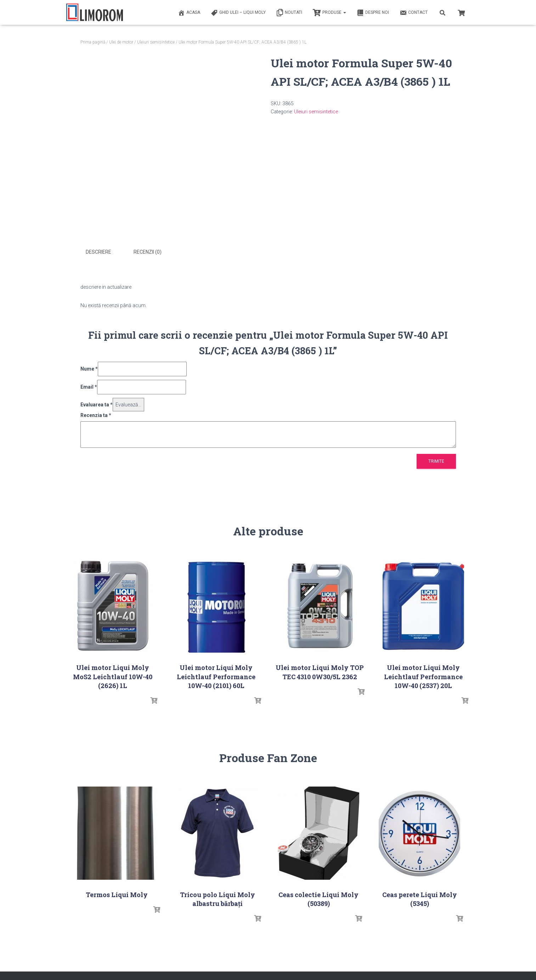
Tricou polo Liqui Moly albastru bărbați (218, 898)
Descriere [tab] (98, 252)
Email (89, 386)
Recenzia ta (96, 414)
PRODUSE (329, 13)
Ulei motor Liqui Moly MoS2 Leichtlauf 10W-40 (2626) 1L (113, 675)
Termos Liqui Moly (117, 893)
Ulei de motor (121, 42)
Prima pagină (93, 42)
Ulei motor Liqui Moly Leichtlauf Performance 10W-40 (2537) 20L (423, 675)
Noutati (289, 13)
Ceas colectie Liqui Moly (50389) (318, 898)
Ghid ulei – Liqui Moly (238, 13)
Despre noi (373, 13)
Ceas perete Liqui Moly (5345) (420, 898)
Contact (414, 13)
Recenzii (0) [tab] (148, 252)
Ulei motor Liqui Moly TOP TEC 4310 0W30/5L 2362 (320, 671)
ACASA (189, 13)
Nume (89, 368)
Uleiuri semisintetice (156, 42)
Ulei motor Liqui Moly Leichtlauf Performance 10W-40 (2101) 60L (216, 675)
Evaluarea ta (97, 403)
